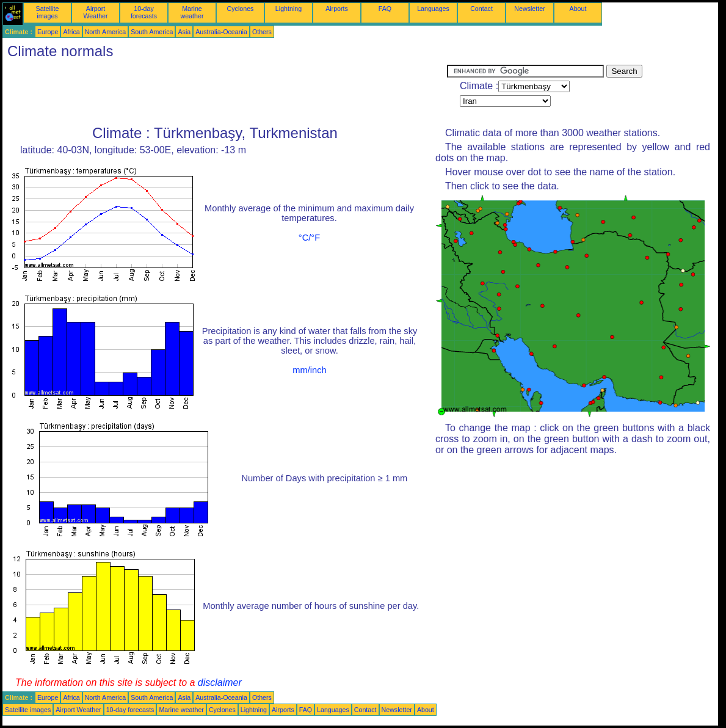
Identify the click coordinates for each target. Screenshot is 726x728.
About (578, 9)
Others (262, 32)
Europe (48, 32)
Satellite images (48, 12)
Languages (433, 9)
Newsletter (529, 9)
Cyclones (241, 9)
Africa (71, 32)
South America (152, 32)
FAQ (385, 9)
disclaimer (220, 682)
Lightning (289, 9)
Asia (184, 32)
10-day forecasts (144, 12)
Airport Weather (95, 12)
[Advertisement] (225, 92)
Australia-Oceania (221, 32)
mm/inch (309, 370)
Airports (337, 9)
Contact (481, 9)
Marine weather (192, 12)
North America (106, 32)
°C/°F (309, 238)
